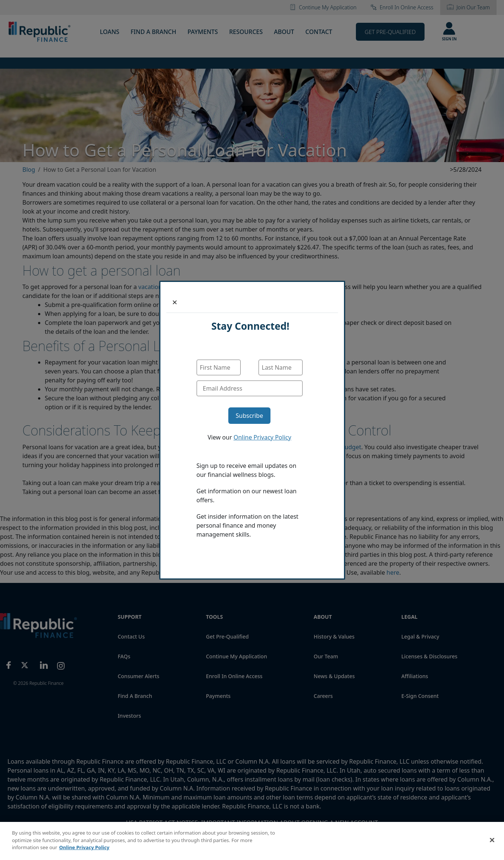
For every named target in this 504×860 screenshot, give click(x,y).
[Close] (175, 302)
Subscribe (249, 416)
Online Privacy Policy (262, 437)
